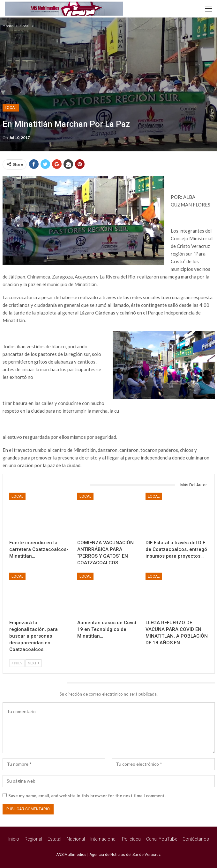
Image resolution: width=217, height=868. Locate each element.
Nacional (76, 839)
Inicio (14, 839)
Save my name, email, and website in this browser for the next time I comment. (87, 796)
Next (34, 663)
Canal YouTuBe (162, 839)
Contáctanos (196, 839)
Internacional (103, 839)
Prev (17, 663)
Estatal (54, 839)
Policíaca (131, 839)
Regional (33, 839)
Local (11, 108)
